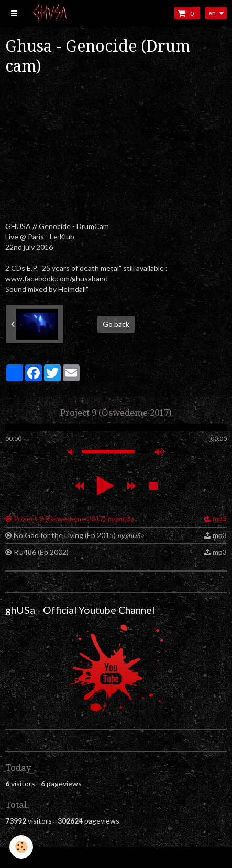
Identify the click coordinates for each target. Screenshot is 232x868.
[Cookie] (21, 847)
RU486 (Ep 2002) (41, 552)
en (212, 13)
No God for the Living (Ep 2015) (79, 535)
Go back (116, 324)
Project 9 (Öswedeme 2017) (74, 518)
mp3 (220, 518)
